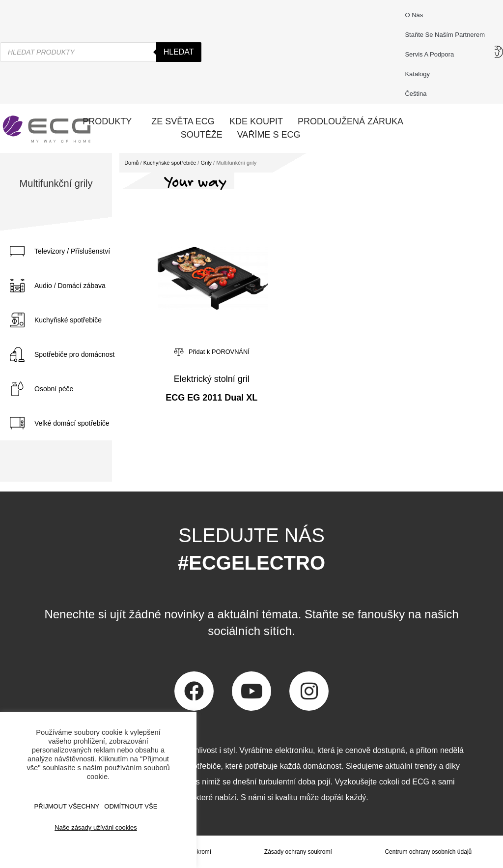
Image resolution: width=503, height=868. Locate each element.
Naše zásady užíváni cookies (96, 827)
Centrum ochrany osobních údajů (428, 852)
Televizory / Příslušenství (72, 251)
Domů (131, 163)
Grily (206, 163)
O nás (414, 15)
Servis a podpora (432, 55)
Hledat (179, 52)
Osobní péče (54, 389)
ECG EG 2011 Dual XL (211, 398)
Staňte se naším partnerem (445, 35)
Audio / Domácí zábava (70, 286)
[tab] (79, 251)
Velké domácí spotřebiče (72, 423)
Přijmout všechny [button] (67, 806)
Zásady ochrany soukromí (298, 852)
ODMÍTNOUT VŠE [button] (131, 806)
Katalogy (417, 74)
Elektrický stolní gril (212, 379)
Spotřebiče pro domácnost (74, 354)
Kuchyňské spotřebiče (68, 320)
